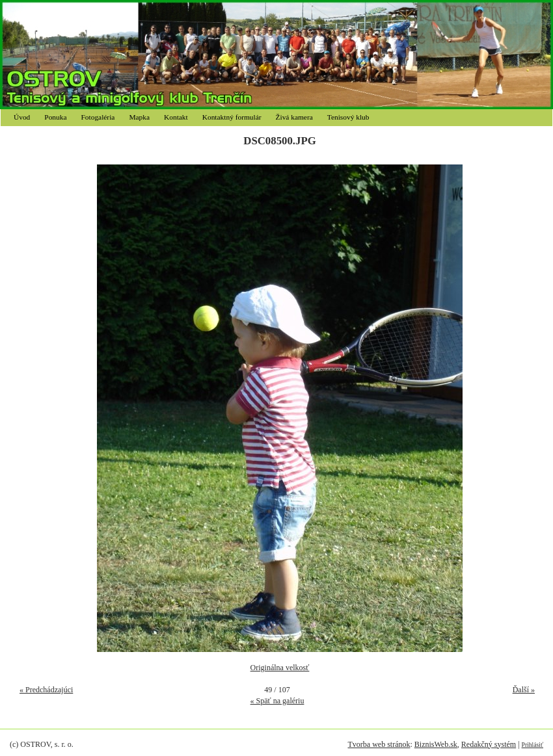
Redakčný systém (489, 744)
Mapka (139, 117)
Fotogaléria (98, 117)
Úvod (22, 117)
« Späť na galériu (277, 701)
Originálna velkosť (280, 668)
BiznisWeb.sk (436, 744)
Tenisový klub (348, 117)
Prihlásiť (533, 745)
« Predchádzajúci (46, 690)
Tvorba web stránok (379, 744)
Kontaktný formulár (232, 117)
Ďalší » (524, 690)
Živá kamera (294, 117)
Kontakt (176, 117)
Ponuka (55, 117)
